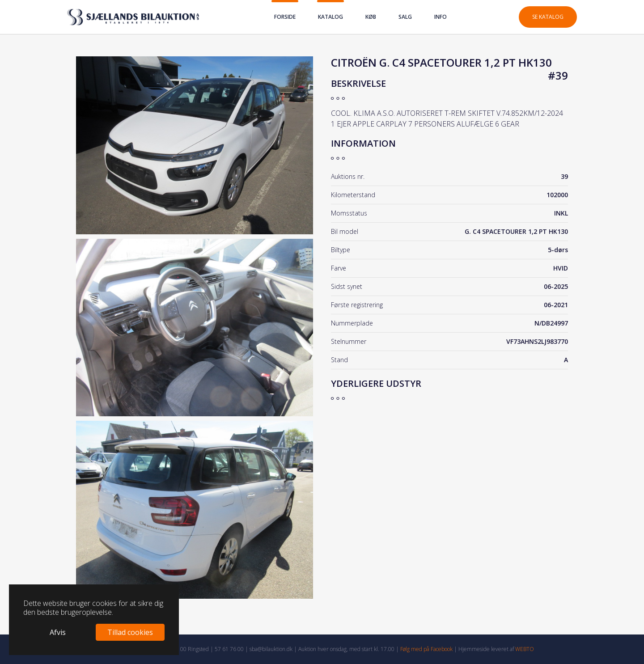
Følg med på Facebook (426, 649)
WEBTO (525, 649)
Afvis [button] (58, 632)
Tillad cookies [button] (130, 632)
